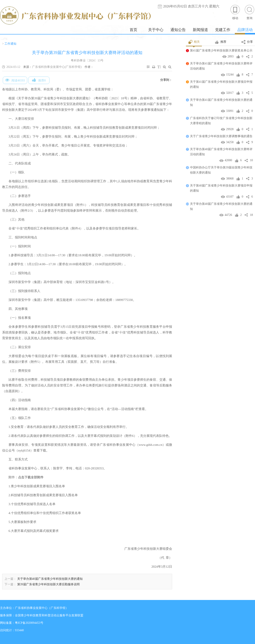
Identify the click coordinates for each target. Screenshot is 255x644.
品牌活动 (245, 30)
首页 (133, 30)
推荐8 (39, 80)
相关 (194, 42)
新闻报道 (200, 30)
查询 (249, 12)
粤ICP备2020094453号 (29, 623)
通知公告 (178, 30)
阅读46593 (15, 80)
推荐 (220, 42)
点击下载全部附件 (31, 477)
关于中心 (156, 30)
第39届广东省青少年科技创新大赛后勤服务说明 (48, 584)
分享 (247, 42)
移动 (235, 12)
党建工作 (223, 30)
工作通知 (10, 44)
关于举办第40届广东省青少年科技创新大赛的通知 (50, 579)
